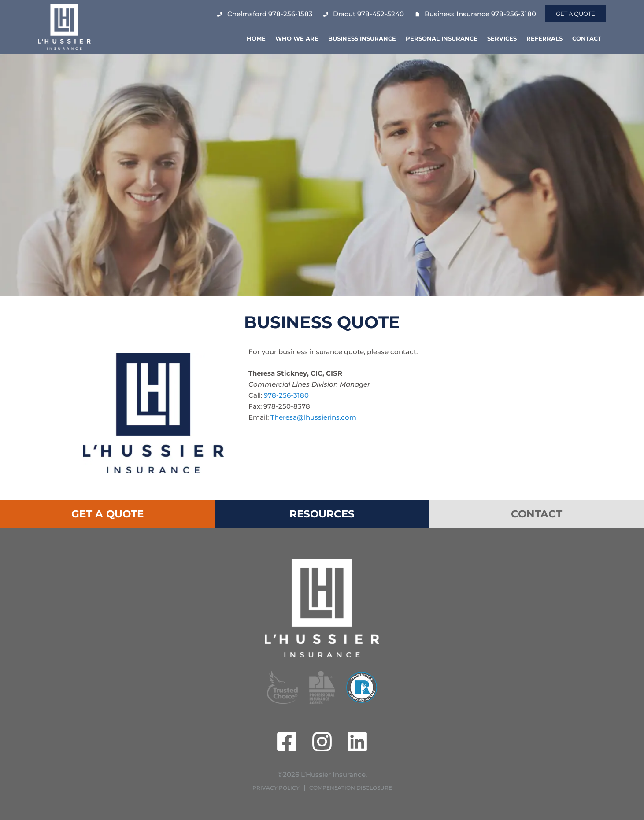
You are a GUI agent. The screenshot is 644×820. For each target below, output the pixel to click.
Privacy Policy (276, 788)
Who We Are (297, 38)
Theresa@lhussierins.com (313, 417)
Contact (587, 38)
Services (502, 38)
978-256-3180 (286, 395)
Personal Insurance (442, 38)
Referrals (544, 38)
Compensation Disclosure (351, 788)
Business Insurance (362, 38)
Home (256, 38)
